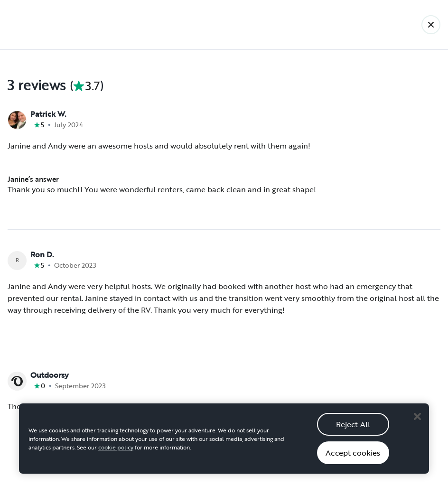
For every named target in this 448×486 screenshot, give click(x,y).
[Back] (431, 25)
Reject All (353, 431)
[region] (224, 446)
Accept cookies (353, 459)
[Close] (417, 423)
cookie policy (116, 454)
